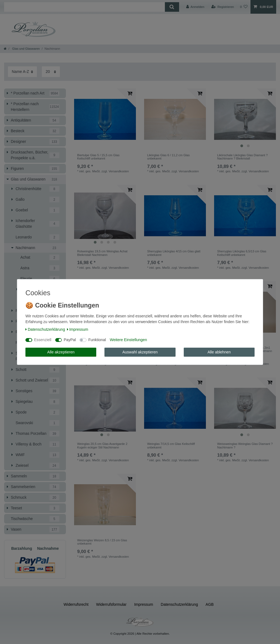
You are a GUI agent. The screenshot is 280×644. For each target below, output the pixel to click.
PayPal (70, 340)
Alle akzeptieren (61, 352)
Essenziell (43, 340)
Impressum (78, 329)
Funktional (97, 340)
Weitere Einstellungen (128, 340)
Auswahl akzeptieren (140, 352)
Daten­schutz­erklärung (45, 329)
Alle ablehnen (219, 352)
